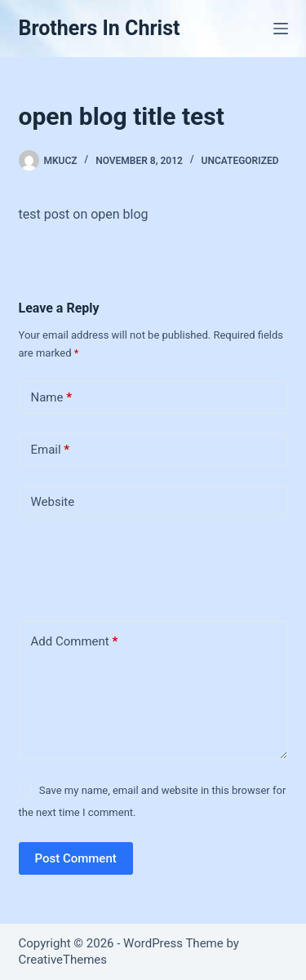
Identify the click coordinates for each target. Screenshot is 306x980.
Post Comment (76, 858)
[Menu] (281, 29)
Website (53, 502)
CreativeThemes (63, 960)
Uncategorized (240, 161)
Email (51, 450)
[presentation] (131, 566)
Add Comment (75, 642)
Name (52, 398)
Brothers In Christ (100, 28)
